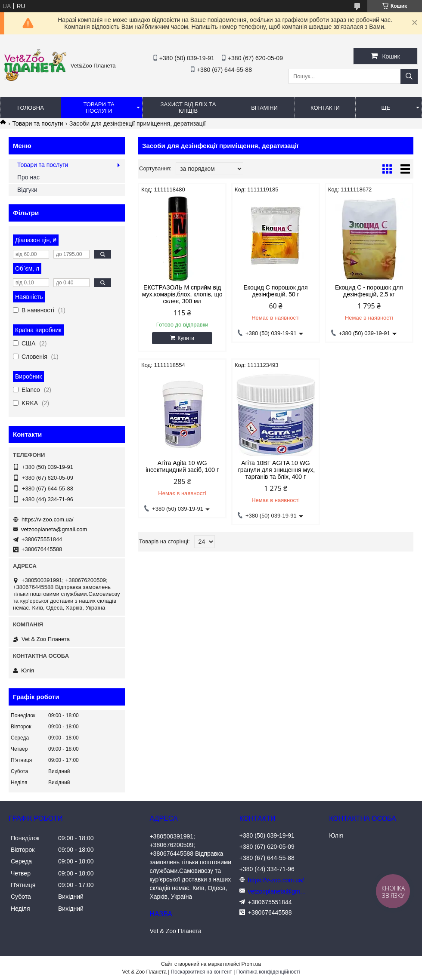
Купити (186, 338)
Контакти (325, 108)
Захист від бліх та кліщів (188, 108)
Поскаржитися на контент (202, 972)
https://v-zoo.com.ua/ (48, 519)
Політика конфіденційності (268, 972)
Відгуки (27, 190)
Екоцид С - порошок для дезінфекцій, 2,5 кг (369, 291)
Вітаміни (264, 108)
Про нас (28, 177)
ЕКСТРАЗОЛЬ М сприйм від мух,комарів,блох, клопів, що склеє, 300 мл (182, 294)
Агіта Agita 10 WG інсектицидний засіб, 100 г (182, 466)
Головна (31, 108)
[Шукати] (409, 76)
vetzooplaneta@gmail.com (54, 529)
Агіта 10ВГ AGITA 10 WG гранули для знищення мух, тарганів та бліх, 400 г (276, 470)
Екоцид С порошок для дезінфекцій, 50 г (275, 291)
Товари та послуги (99, 108)
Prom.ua (251, 964)
